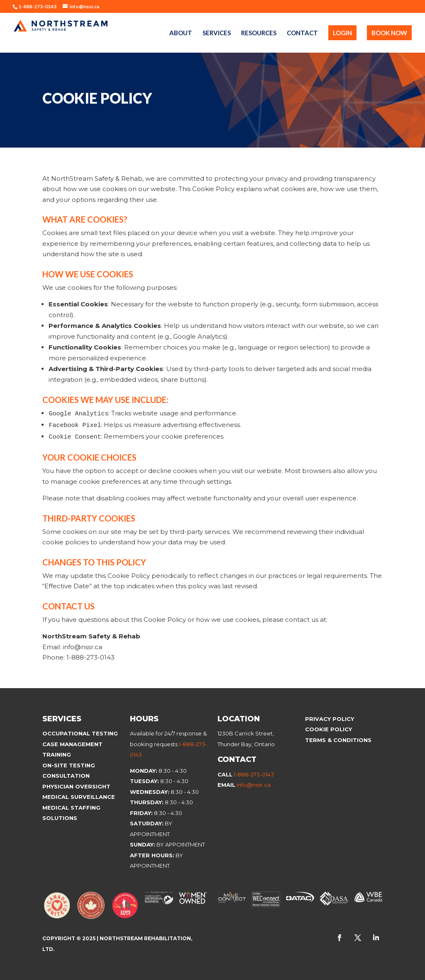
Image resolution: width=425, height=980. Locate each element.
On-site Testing (69, 765)
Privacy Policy (330, 719)
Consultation (66, 776)
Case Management (72, 744)
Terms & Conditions (338, 740)
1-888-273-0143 (254, 774)
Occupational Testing (80, 733)
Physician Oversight (76, 786)
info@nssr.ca (254, 785)
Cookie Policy (329, 729)
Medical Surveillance (79, 797)
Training (57, 754)
